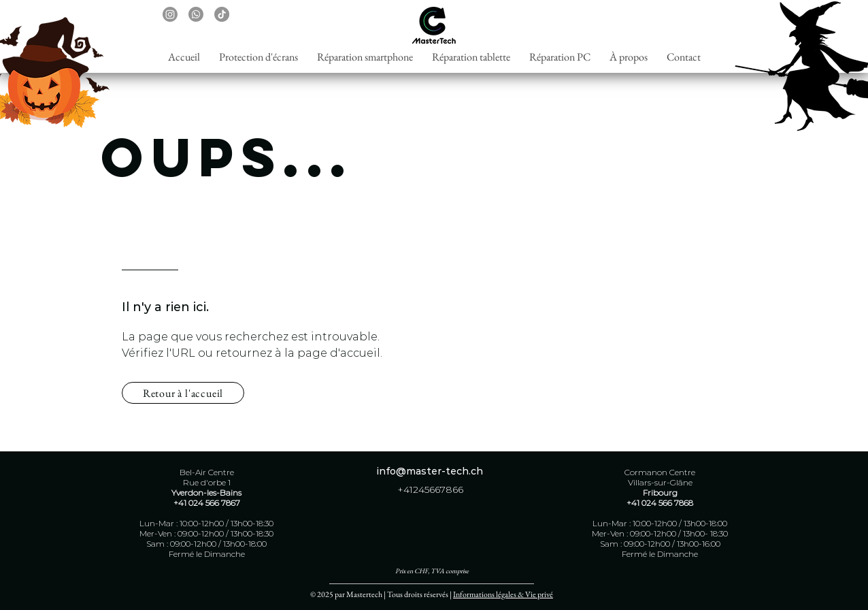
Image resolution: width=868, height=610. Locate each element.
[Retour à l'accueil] (183, 393)
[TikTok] (222, 14)
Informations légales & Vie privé (503, 594)
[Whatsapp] (196, 14)
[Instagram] (170, 14)
